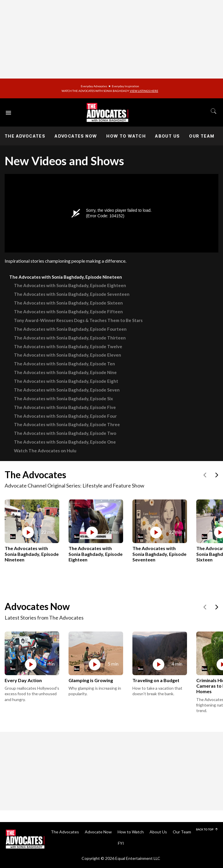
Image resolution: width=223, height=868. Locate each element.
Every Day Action (23, 680)
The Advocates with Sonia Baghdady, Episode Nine (65, 372)
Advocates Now (76, 136)
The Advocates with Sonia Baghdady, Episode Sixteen (68, 303)
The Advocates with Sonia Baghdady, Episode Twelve (68, 346)
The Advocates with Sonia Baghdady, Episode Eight (66, 381)
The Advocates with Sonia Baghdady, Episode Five (65, 407)
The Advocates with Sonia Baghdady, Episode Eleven (68, 355)
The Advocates (25, 136)
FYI (121, 843)
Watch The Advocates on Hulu (45, 451)
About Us (167, 136)
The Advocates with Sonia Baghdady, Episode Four (65, 416)
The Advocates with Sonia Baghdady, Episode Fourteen (70, 329)
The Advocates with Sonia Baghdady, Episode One (65, 442)
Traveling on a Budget (156, 680)
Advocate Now (98, 832)
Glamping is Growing (91, 680)
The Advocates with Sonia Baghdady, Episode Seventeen (72, 294)
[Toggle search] (214, 111)
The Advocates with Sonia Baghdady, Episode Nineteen (66, 277)
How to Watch (126, 136)
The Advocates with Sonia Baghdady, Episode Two (65, 433)
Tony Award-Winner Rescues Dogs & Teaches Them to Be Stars (78, 320)
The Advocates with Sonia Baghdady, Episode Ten (64, 364)
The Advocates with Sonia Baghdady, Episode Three (67, 424)
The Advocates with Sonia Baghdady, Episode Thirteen (70, 338)
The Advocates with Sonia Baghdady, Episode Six (63, 399)
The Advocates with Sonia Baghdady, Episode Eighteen (70, 285)
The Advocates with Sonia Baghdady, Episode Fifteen (68, 312)
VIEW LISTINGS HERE (144, 91)
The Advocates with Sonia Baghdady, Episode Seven (67, 390)
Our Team (202, 136)
